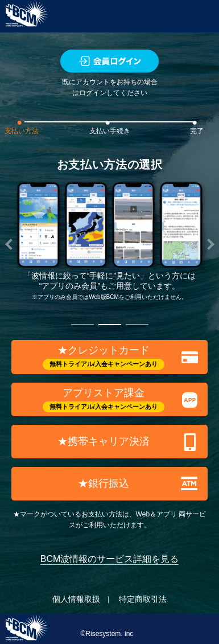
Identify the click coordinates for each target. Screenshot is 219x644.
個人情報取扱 (76, 599)
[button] (82, 325)
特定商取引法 (143, 599)
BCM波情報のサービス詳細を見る (110, 559)
